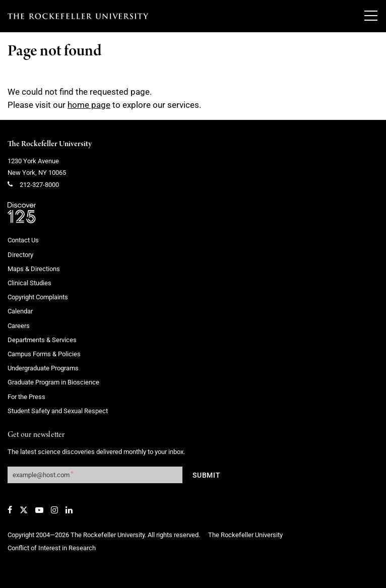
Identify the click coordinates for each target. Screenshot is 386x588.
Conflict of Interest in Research (52, 548)
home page (89, 105)
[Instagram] (54, 510)
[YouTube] (39, 510)
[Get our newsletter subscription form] (95, 475)
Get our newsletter (36, 435)
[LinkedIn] (69, 510)
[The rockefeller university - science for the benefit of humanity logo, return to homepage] (78, 16)
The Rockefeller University (50, 144)
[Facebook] (10, 510)
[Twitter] (24, 510)
